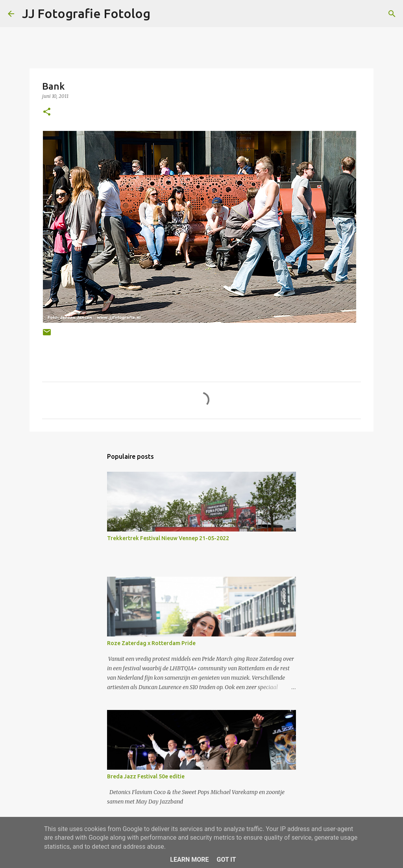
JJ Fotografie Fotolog (86, 13)
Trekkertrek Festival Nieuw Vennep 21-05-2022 (168, 538)
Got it (226, 860)
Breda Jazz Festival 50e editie (146, 776)
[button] (47, 112)
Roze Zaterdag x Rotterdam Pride (151, 643)
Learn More (189, 860)
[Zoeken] (392, 14)
